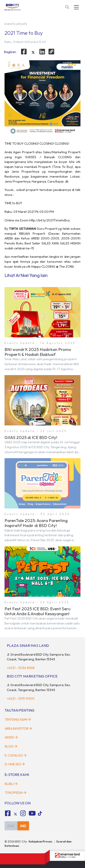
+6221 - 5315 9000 (21, 699)
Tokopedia (16, 793)
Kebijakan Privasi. (41, 841)
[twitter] (33, 52)
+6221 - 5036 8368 (21, 668)
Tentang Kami (18, 719)
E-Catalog (16, 755)
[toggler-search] (67, 7)
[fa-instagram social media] (23, 813)
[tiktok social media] (15, 814)
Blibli (11, 784)
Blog (11, 746)
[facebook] (24, 52)
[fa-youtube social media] (32, 813)
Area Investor (18, 729)
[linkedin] (42, 52)
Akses (11, 737)
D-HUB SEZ (15, 764)
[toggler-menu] (76, 7)
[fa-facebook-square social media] (8, 813)
